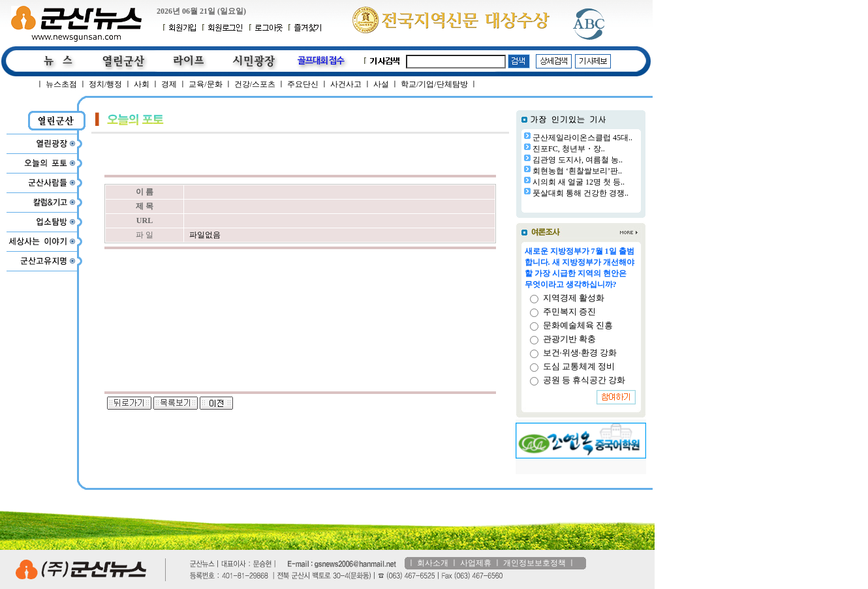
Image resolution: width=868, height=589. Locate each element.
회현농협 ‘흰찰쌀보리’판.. (577, 171)
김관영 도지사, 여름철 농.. (578, 160)
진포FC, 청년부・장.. (569, 149)
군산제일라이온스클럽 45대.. (582, 138)
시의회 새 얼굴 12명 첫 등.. (579, 182)
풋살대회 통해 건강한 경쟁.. (581, 193)
